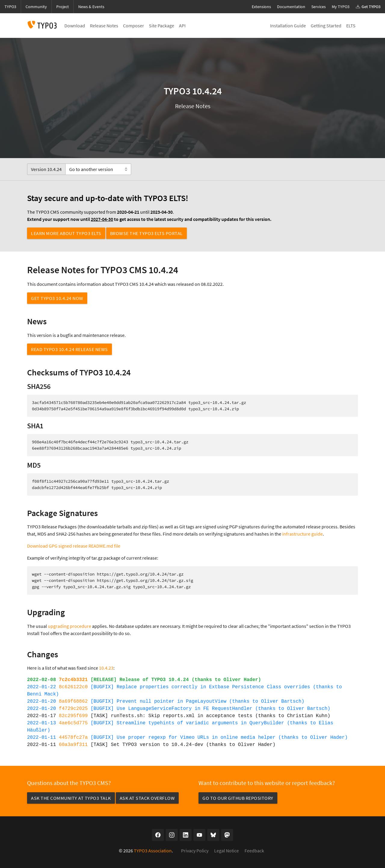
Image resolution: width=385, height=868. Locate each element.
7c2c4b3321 (73, 680)
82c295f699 (73, 716)
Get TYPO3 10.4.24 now (57, 298)
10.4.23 (106, 668)
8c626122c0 (73, 687)
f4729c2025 (73, 709)
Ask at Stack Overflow (147, 798)
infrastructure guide (302, 534)
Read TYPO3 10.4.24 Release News (69, 349)
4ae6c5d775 (73, 723)
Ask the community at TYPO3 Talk (71, 798)
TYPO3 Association (153, 851)
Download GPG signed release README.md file (74, 546)
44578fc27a (73, 738)
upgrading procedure (69, 626)
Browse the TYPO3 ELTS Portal (146, 233)
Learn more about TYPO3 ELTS (66, 233)
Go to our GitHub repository (238, 798)
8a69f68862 (73, 701)
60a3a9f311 (73, 745)
